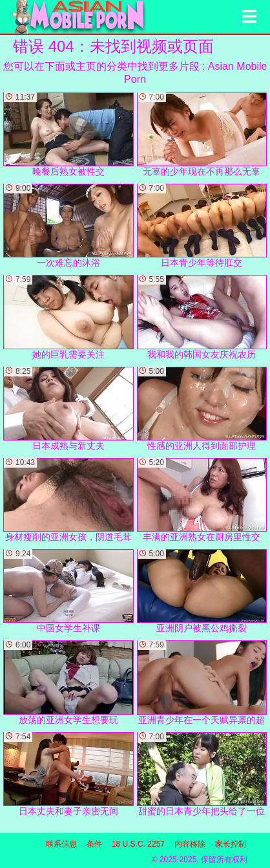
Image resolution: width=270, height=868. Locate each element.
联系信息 (61, 844)
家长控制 (231, 844)
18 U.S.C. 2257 (138, 844)
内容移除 (190, 844)
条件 (94, 844)
